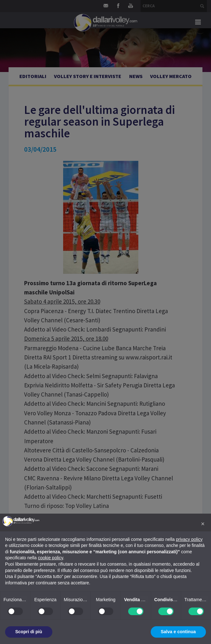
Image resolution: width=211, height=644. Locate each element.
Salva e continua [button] (178, 632)
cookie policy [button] (51, 558)
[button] (203, 524)
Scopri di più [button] (29, 632)
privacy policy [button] (189, 539)
